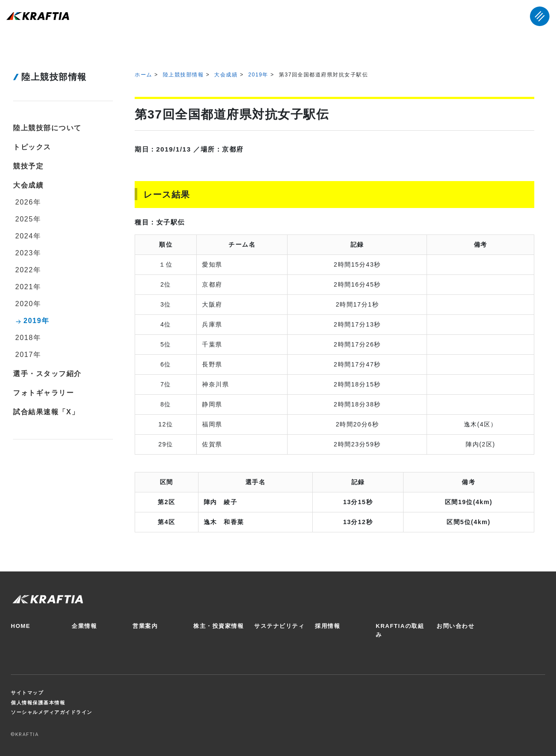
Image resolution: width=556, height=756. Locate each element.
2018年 (28, 338)
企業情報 (84, 626)
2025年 (28, 219)
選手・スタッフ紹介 (47, 374)
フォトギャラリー (43, 393)
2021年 (28, 287)
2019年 (258, 75)
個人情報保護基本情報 (38, 703)
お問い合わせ (455, 626)
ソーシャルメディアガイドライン (52, 712)
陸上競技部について (47, 128)
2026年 (28, 202)
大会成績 (226, 75)
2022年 (28, 270)
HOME (21, 626)
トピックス (32, 147)
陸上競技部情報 (184, 75)
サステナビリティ (279, 626)
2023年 (28, 253)
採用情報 (328, 626)
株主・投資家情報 (218, 626)
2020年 (28, 304)
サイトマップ (27, 693)
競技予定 (28, 166)
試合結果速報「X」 (46, 412)
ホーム (144, 75)
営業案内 (145, 626)
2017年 (28, 355)
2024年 (28, 236)
